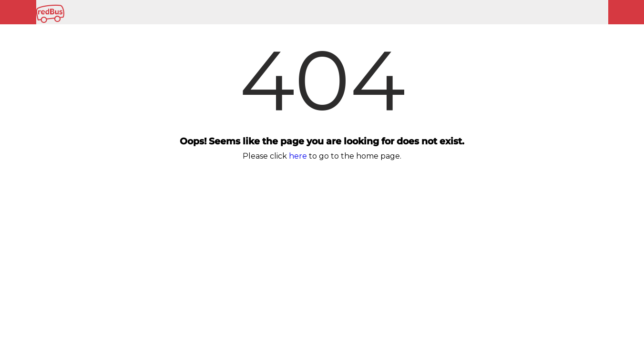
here (298, 156)
